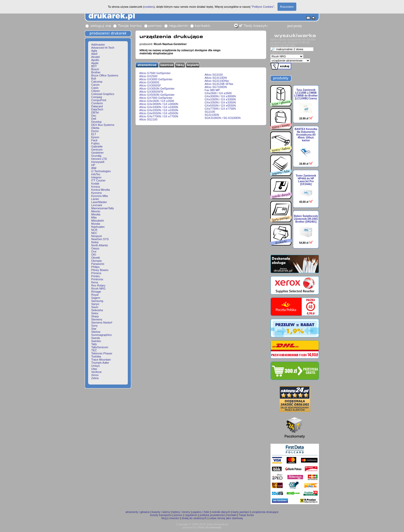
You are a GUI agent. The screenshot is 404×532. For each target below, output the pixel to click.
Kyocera (96, 193)
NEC (94, 233)
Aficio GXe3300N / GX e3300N (159, 107)
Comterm (97, 103)
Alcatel (95, 57)
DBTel (95, 112)
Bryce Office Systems (105, 75)
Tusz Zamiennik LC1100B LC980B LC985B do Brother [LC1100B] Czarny (306, 94)
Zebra (95, 378)
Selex (95, 313)
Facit (94, 140)
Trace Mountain (101, 360)
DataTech (97, 109)
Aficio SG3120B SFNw (219, 84)
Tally (94, 344)
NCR (94, 230)
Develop (96, 122)
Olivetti (96, 258)
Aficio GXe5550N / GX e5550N (159, 113)
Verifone (96, 372)
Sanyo (95, 304)
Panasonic (98, 264)
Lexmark (97, 205)
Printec (96, 276)
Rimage (96, 292)
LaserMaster (99, 202)
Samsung (97, 301)
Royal (95, 295)
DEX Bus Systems (103, 125)
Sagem (96, 298)
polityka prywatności (212, 515)
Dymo (95, 131)
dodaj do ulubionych (194, 518)
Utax (94, 369)
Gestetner (97, 153)
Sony (94, 326)
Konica (96, 187)
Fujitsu (95, 143)
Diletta (95, 128)
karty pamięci (241, 512)
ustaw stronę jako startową (226, 518)
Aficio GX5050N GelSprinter (157, 95)
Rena (95, 282)
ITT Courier (98, 180)
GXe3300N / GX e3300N (220, 99)
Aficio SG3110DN (216, 78)
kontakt (232, 515)
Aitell (94, 54)
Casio (95, 88)
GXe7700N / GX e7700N (220, 109)
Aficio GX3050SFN (151, 92)
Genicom (97, 150)
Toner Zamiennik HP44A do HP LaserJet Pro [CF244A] (306, 180)
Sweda (96, 338)
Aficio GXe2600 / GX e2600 (157, 101)
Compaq (97, 97)
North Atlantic (100, 245)
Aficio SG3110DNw (217, 81)
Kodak (95, 184)
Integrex (96, 177)
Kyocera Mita (99, 196)
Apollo (95, 60)
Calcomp (97, 82)
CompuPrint (99, 100)
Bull (94, 79)
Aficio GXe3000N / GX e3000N (159, 104)
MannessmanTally (103, 208)
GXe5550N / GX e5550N (220, 106)
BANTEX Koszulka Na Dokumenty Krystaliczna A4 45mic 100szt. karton (306, 135)
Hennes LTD (99, 159)
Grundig (96, 156)
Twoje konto (246, 515)
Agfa (94, 51)
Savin (95, 307)
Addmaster (98, 45)
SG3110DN (212, 115)
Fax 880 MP (212, 90)
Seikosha (97, 310)
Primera (96, 273)
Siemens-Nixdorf (102, 322)
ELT (94, 134)
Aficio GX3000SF (150, 85)
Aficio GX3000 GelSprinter (156, 79)
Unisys (95, 366)
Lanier (95, 199)
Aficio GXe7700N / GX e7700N (159, 116)
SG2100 (210, 112)
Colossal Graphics (103, 94)
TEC (94, 350)
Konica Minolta (100, 190)
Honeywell (98, 162)
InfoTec (96, 174)
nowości (174, 518)
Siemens (97, 319)
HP (93, 165)
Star (94, 329)
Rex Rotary (98, 285)
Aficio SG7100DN (216, 87)
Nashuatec (98, 227)
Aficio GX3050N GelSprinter (157, 89)
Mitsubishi (98, 221)
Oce (94, 251)
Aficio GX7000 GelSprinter (156, 98)
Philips (95, 267)
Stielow (96, 332)
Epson (95, 137)
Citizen (96, 91)
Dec (94, 116)
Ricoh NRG (98, 289)
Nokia (95, 242)
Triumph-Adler (100, 363)
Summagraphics (101, 335)
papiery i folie (201, 512)
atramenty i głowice (138, 512)
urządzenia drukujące (265, 512)
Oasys (95, 248)
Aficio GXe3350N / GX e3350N (159, 110)
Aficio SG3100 (214, 75)
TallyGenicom (100, 347)
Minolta (96, 214)
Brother (96, 72)
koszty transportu (161, 515)
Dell (94, 119)
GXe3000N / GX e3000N (220, 96)
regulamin (191, 515)
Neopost (96, 236)
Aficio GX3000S (149, 82)
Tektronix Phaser (102, 353)
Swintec (96, 341)
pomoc (178, 515)
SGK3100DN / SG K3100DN (222, 118)
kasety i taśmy (161, 512)
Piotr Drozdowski (210, 527)
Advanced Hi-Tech (103, 48)
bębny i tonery (181, 512)
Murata (96, 224)
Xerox (95, 375)
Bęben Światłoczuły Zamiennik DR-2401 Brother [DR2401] (306, 219)
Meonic (96, 211)
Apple (95, 63)
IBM (94, 168)
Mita (94, 217)
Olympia (96, 261)
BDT (94, 66)
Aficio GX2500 (148, 76)
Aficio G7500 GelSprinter (155, 73)
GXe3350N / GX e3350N (220, 102)
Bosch (95, 69)
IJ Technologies (101, 171)
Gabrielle (97, 146)
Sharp (95, 316)
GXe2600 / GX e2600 (218, 93)
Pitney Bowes (100, 270)
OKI (94, 255)
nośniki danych (221, 512)
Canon (95, 85)
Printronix (97, 279)
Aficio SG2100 (148, 119)
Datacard (97, 106)
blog (164, 518)
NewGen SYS (100, 239)
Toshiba (96, 356)
